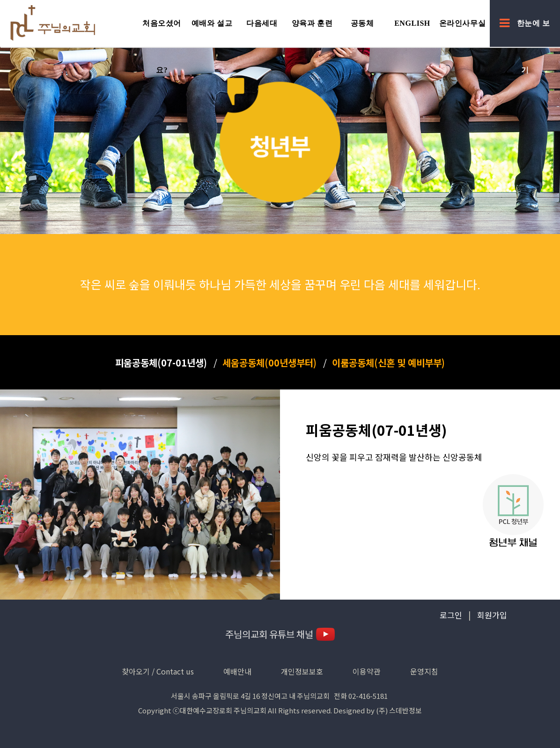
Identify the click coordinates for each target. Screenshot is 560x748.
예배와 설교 (212, 23)
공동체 (362, 23)
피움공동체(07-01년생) (161, 363)
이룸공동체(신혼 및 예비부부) (388, 363)
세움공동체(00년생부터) (269, 363)
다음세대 (262, 23)
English (412, 23)
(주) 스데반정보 (399, 710)
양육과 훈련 (312, 23)
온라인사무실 (462, 23)
